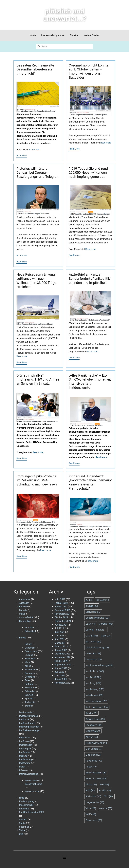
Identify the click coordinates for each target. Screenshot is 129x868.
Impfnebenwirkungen (30, 730)
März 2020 (60, 676)
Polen (28, 680)
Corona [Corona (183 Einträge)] (106, 624)
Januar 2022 (61, 607)
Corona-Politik (26, 617)
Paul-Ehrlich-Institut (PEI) (32, 812)
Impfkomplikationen (29, 727)
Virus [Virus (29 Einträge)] (91, 808)
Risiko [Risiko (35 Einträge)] (91, 785)
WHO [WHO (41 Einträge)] (91, 814)
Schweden (30, 691)
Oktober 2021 (61, 617)
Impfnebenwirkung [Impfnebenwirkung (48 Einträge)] (99, 665)
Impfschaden (26, 745)
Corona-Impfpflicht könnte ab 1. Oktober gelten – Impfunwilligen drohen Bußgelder (89, 71)
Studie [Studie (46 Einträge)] (105, 791)
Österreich (30, 677)
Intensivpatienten (33, 784)
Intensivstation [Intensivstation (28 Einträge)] (96, 701)
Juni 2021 (60, 632)
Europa (23, 638)
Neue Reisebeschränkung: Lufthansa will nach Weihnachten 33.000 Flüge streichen (36, 281)
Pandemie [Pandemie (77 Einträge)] (94, 761)
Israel (22, 798)
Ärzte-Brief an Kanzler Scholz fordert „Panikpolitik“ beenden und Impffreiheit (90, 279)
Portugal (29, 684)
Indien (22, 767)
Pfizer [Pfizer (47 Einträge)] (91, 767)
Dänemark (30, 648)
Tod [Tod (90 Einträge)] (109, 796)
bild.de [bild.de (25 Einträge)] (92, 606)
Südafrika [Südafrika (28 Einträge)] (93, 796)
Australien (24, 603)
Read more (34, 150)
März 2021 (60, 643)
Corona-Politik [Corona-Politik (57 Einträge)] (96, 630)
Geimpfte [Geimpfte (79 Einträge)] (93, 654)
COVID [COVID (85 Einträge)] (92, 636)
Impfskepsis (25, 749)
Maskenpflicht (26, 805)
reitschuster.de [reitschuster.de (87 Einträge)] (96, 773)
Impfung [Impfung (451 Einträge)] (93, 683)
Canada (23, 610)
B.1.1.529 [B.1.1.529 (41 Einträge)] (102, 600)
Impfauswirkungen (28, 716)
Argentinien (25, 599)
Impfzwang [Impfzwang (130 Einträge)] (95, 689)
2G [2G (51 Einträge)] (89, 600)
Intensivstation (32, 791)
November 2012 (63, 683)
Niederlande (31, 670)
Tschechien (30, 702)
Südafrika (24, 827)
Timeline (74, 35)
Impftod (23, 756)
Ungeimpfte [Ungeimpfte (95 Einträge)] (95, 802)
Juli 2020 (59, 672)
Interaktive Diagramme (53, 35)
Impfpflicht (25, 738)
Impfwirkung (25, 759)
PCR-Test (29, 628)
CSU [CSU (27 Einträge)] (106, 636)
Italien (28, 666)
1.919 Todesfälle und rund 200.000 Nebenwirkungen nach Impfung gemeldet (88, 173)
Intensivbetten (32, 780)
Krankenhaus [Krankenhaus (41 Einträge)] (95, 719)
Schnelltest (30, 631)
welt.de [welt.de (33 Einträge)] (106, 808)
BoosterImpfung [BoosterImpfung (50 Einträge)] (97, 618)
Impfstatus (25, 752)
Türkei (22, 830)
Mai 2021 (59, 636)
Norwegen (30, 673)
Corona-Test (25, 621)
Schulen (23, 820)
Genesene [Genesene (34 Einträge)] (94, 660)
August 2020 (61, 668)
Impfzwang (25, 763)
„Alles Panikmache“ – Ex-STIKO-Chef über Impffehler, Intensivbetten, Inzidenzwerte (90, 382)
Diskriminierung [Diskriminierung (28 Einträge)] (97, 648)
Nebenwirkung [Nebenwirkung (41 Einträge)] (96, 743)
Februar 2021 (61, 646)
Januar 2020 (61, 679)
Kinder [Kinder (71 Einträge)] (91, 713)
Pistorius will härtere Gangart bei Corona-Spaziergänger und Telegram (38, 173)
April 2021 (60, 639)
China (22, 614)
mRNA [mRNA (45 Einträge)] (92, 737)
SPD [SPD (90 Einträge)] (90, 791)
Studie (22, 823)
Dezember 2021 (62, 610)
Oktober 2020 (61, 661)
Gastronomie (26, 712)
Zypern (28, 706)
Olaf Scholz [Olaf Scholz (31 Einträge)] (94, 749)
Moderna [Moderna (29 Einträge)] (93, 731)
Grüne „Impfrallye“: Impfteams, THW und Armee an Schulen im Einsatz (38, 380)
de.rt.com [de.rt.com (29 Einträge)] (93, 642)
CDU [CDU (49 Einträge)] (91, 624)
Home (33, 35)
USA (21, 834)
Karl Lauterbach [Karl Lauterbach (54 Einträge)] (97, 707)
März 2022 (60, 599)
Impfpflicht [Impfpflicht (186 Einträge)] (95, 671)
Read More (22, 156)
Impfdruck (24, 719)
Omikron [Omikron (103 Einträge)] (93, 755)
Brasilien (23, 607)
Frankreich (30, 659)
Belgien (28, 644)
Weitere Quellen (92, 35)
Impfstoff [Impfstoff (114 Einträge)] (93, 677)
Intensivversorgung (29, 774)
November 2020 (63, 657)
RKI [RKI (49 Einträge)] (104, 785)
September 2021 (63, 621)
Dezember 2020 (62, 654)
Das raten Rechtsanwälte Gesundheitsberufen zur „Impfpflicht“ (35, 69)
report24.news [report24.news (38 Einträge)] (96, 779)
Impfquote (24, 741)
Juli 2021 (59, 628)
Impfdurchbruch (27, 723)
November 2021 (63, 614)
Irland (28, 662)
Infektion (24, 770)
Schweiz (29, 695)
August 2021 (61, 625)
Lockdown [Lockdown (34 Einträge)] (94, 725)
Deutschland (31, 651)
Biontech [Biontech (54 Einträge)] (93, 612)
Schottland (30, 688)
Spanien (29, 698)
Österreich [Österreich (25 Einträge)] (94, 820)
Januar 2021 (61, 650)
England (29, 655)
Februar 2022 (61, 603)
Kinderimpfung (27, 801)
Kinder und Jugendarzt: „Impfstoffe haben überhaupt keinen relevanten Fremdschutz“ (90, 482)
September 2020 (63, 665)
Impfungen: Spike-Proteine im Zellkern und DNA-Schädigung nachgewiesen (37, 480)
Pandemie (24, 809)
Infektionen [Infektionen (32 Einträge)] (94, 695)
